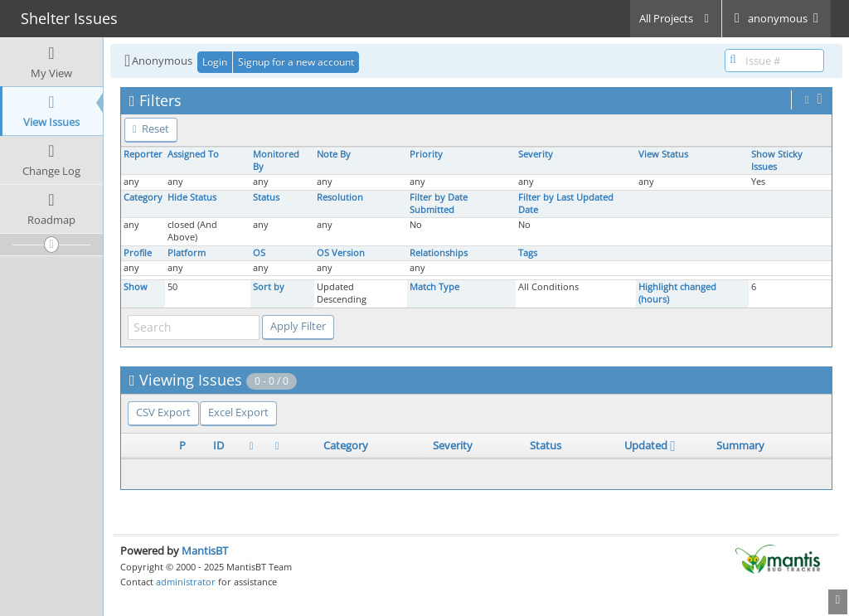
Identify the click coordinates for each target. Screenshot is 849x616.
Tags (528, 253)
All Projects (676, 18)
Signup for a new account (296, 62)
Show (136, 287)
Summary (740, 445)
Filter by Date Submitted (439, 204)
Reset (151, 129)
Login (215, 62)
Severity (536, 154)
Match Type (434, 287)
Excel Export (238, 412)
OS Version (341, 253)
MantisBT (205, 551)
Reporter (143, 154)
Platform (187, 253)
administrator (186, 582)
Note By (334, 154)
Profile (138, 253)
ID (218, 445)
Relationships (439, 253)
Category (143, 197)
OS (259, 253)
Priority (426, 154)
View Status (663, 154)
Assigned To (193, 154)
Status (266, 197)
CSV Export (163, 412)
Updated (646, 445)
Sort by (269, 287)
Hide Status (192, 197)
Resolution (340, 197)
